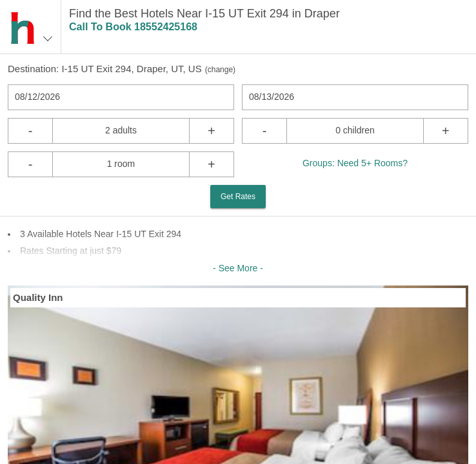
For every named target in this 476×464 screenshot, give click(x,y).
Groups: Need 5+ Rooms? (355, 163)
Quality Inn (38, 297)
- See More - (238, 268)
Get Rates (238, 197)
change (220, 70)
